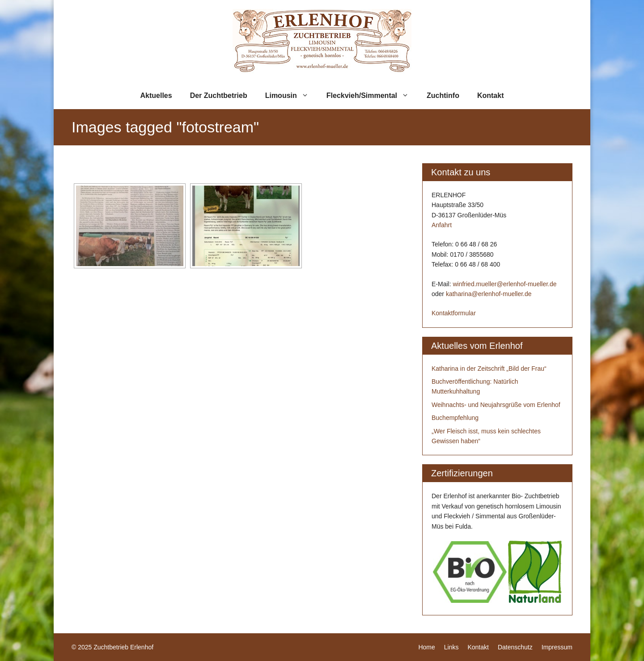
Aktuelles (156, 95)
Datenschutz (515, 647)
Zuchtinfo (443, 95)
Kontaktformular (454, 313)
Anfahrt (442, 225)
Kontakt (491, 95)
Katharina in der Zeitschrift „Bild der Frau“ (489, 369)
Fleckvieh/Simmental (372, 96)
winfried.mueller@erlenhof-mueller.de (504, 284)
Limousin (291, 96)
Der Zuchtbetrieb (219, 95)
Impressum (557, 647)
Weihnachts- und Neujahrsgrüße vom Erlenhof (496, 405)
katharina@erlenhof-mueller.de (489, 294)
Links (451, 647)
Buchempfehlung (455, 418)
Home (426, 647)
